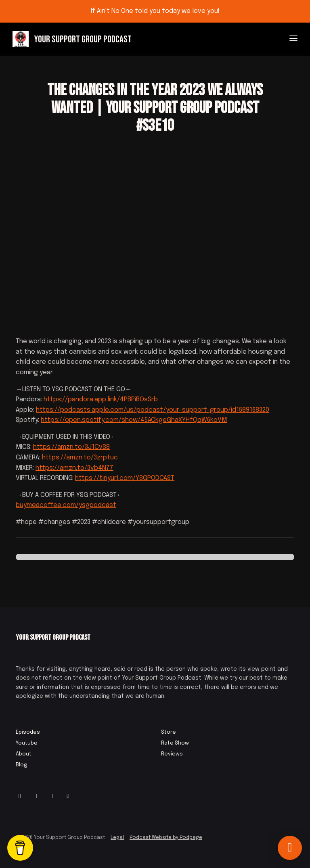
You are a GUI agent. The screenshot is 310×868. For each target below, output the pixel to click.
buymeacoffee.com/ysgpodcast (66, 505)
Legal (117, 838)
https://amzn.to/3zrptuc (80, 458)
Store (169, 732)
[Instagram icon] (20, 797)
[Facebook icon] (36, 797)
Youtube (27, 743)
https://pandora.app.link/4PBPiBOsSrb (101, 400)
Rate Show (175, 743)
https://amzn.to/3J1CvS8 (71, 447)
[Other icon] (69, 797)
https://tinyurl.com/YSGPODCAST (125, 478)
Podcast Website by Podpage (166, 838)
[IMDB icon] (52, 797)
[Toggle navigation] (293, 39)
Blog (22, 765)
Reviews (172, 754)
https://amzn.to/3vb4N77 (74, 468)
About (24, 754)
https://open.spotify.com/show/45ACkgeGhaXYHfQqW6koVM (134, 420)
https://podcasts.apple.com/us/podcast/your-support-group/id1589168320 (153, 410)
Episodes (28, 732)
